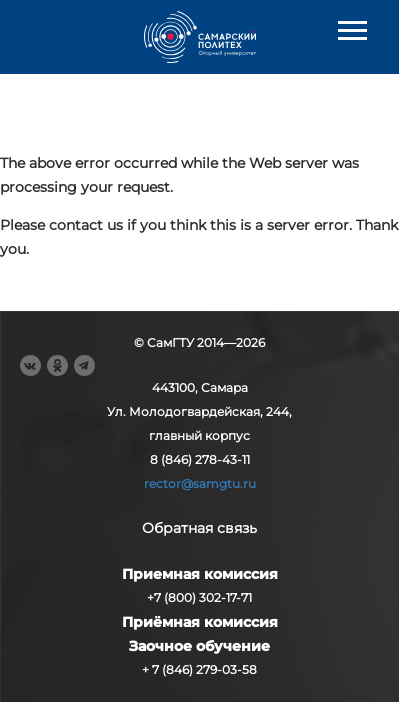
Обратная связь (199, 528)
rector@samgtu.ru (200, 483)
